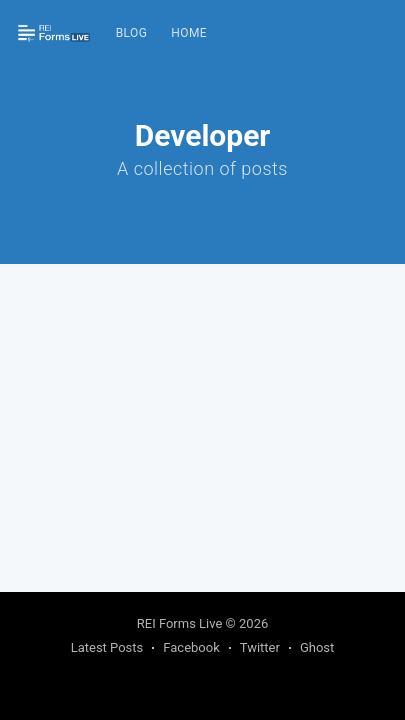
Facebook (191, 647)
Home (189, 33)
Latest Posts (107, 647)
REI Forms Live (180, 623)
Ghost (317, 647)
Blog (132, 33)
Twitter (260, 647)
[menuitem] (132, 33)
